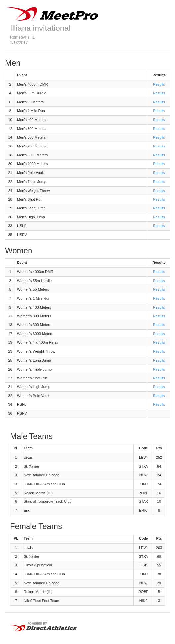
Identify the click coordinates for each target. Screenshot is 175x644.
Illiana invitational (40, 28)
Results (159, 84)
